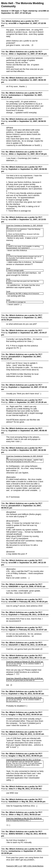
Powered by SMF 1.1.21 (14, 866)
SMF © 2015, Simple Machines (33, 866)
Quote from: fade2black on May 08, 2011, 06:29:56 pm (24, 818)
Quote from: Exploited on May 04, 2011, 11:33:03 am (23, 760)
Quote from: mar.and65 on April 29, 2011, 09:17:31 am (24, 698)
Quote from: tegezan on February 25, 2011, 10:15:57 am (25, 662)
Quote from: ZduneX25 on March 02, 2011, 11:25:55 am (24, 678)
